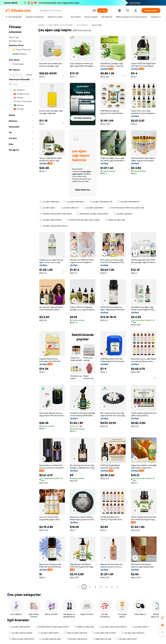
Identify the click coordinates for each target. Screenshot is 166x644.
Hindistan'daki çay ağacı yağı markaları (83, 220)
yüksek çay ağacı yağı (115, 220)
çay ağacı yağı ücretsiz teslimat (54, 226)
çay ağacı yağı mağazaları (133, 633)
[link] (162, 618)
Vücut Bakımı (82, 25)
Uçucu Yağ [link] (97, 25)
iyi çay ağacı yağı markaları (104, 633)
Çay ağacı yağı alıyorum (77, 639)
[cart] (128, 11)
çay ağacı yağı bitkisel (93, 208)
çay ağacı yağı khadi (123, 214)
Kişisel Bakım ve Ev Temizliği (60, 25)
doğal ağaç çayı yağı (102, 639)
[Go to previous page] (79, 587)
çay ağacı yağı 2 (48, 208)
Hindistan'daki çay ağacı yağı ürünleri (56, 214)
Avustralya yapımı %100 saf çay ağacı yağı (126, 208)
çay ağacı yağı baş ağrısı (50, 639)
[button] (94, 10)
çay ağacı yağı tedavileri (51, 220)
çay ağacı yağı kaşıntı (50, 202)
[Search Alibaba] (65, 10)
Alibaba (41, 25)
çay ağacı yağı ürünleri (127, 639)
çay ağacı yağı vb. (140, 627)
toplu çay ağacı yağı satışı (76, 633)
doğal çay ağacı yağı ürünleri (22, 639)
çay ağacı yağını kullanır (48, 633)
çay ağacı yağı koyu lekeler (21, 633)
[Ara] (102, 10)
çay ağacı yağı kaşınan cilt (101, 202)
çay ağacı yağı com (69, 208)
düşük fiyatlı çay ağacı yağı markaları (93, 214)
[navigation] (21, 306)
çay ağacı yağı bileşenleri (129, 202)
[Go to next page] (117, 587)
